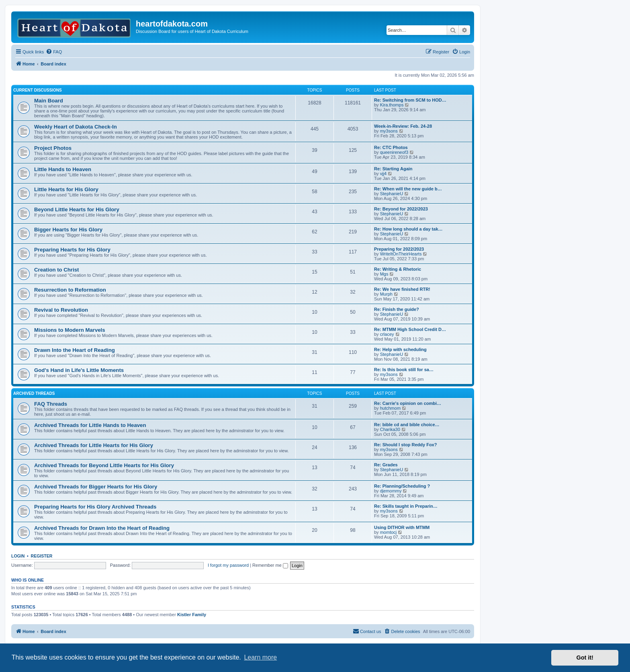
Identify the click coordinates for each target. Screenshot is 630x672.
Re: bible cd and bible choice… (407, 425)
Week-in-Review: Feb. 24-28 (403, 126)
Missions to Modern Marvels (70, 330)
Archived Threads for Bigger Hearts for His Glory (96, 487)
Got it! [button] (585, 658)
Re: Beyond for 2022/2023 (401, 209)
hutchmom (390, 408)
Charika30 (390, 429)
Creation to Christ (56, 270)
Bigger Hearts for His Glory (68, 230)
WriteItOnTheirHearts (401, 254)
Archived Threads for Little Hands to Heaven (90, 425)
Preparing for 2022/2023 (399, 249)
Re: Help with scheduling (400, 349)
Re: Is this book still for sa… (404, 370)
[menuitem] (54, 52)
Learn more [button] (260, 657)
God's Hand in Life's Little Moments (79, 370)
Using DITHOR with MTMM (402, 527)
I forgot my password (228, 565)
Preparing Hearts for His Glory (72, 250)
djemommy (391, 491)
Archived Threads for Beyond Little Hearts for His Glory (104, 465)
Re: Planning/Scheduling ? (402, 486)
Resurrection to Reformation (70, 290)
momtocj (389, 532)
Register (42, 556)
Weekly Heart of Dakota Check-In (76, 127)
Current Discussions (38, 90)
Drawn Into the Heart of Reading (75, 350)
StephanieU (392, 194)
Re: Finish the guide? (397, 309)
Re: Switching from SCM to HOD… (410, 100)
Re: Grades (386, 465)
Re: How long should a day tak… (408, 229)
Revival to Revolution (61, 310)
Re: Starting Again (393, 169)
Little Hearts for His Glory (66, 189)
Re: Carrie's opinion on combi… (408, 403)
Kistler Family (192, 615)
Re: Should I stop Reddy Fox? (405, 445)
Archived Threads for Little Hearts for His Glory (94, 445)
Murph (386, 294)
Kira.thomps (392, 105)
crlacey (387, 334)
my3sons (389, 131)
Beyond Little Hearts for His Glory (77, 209)
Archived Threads (34, 393)
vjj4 (384, 174)
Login (18, 556)
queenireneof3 (394, 152)
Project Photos (53, 148)
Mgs (384, 274)
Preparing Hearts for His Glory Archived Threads (95, 507)
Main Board (49, 101)
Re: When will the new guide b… (408, 189)
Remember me (270, 565)
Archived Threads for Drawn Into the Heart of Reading (102, 528)
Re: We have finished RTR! (402, 289)
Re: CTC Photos (391, 147)
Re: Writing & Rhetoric (398, 269)
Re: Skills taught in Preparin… (406, 506)
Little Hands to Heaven (63, 169)
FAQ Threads (51, 404)
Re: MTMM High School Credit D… (410, 329)
